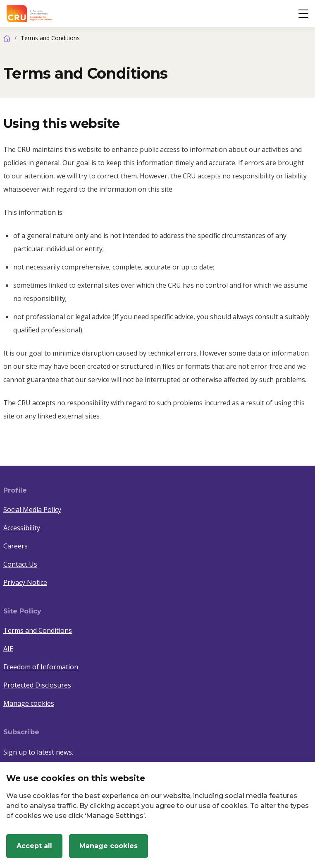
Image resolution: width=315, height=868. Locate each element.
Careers (16, 546)
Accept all (34, 846)
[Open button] (303, 14)
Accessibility (22, 528)
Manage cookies (29, 703)
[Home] (7, 38)
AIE (8, 649)
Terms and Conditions (38, 630)
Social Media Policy (32, 510)
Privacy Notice (25, 582)
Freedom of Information (41, 667)
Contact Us (20, 564)
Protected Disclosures (37, 685)
